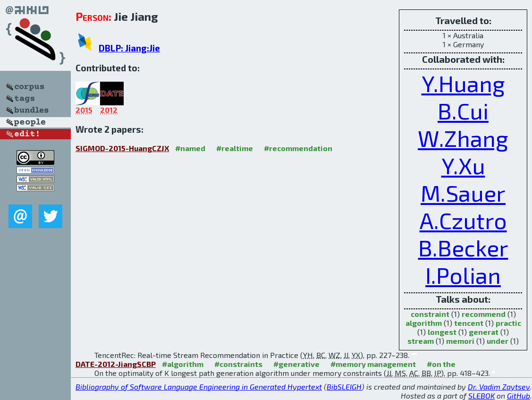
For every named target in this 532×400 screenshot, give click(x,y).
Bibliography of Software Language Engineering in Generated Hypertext (199, 387)
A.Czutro (463, 220)
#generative (296, 364)
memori (460, 341)
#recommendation (298, 148)
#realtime (235, 148)
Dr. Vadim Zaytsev (499, 387)
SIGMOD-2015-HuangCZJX (122, 148)
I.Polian (463, 275)
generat (484, 332)
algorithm (424, 323)
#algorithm (183, 364)
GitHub (519, 396)
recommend (484, 314)
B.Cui (463, 111)
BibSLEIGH (344, 387)
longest (442, 332)
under (498, 341)
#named (190, 148)
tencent (469, 323)
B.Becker (463, 247)
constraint (430, 314)
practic (508, 323)
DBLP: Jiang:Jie (129, 48)
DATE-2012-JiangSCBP (116, 364)
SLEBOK (481, 396)
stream (421, 341)
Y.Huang (463, 83)
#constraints (238, 364)
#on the (441, 364)
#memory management (373, 364)
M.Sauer (463, 193)
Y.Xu (463, 165)
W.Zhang (463, 138)
